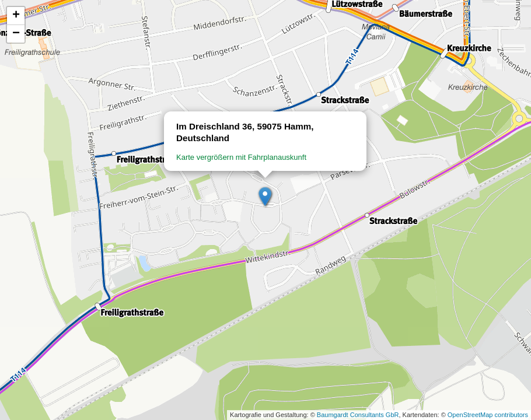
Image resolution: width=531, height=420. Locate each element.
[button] (265, 197)
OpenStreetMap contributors (488, 415)
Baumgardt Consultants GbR (358, 415)
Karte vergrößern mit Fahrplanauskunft (241, 157)
